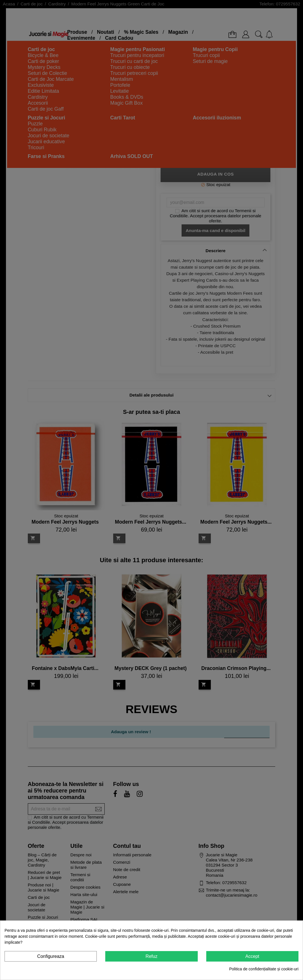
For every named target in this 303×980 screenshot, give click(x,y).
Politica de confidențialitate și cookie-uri (264, 969)
